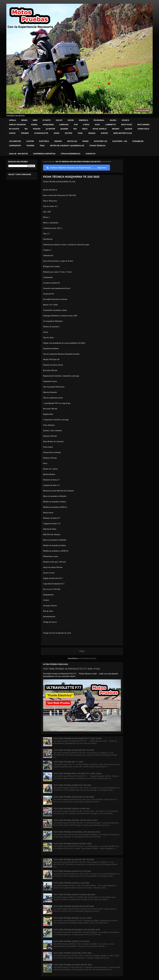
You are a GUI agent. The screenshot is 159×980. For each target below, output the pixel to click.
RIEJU (85, 129)
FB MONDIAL (99, 120)
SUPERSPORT (15, 146)
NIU (26, 129)
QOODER (64, 129)
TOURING (30, 146)
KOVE (97, 125)
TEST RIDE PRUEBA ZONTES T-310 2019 (71, 941)
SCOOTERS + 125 (120, 141)
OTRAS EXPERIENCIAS (70, 154)
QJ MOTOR (50, 129)
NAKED (85, 141)
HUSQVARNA (48, 125)
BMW (35, 120)
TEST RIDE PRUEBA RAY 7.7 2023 (68, 762)
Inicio (82, 651)
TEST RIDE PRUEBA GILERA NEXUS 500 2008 (74, 797)
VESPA (57, 133)
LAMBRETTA (110, 125)
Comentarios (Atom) (88, 658)
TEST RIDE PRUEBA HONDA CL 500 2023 (71, 883)
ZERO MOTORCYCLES (123, 133)
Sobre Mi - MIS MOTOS (18, 154)
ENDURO (58, 141)
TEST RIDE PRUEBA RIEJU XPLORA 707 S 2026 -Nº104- (78, 773)
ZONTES (104, 133)
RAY (75, 129)
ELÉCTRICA (44, 141)
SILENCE (129, 129)
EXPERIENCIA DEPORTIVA (44, 154)
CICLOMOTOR (15, 141)
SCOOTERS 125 (100, 141)
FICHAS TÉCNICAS (98, 146)
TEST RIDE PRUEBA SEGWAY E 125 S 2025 (72, 918)
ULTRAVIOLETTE (41, 133)
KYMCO (86, 125)
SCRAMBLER (138, 141)
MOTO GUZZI (127, 125)
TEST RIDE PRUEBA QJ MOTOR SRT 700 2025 (74, 750)
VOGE (80, 133)
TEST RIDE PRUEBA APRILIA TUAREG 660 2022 (74, 895)
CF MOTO (47, 120)
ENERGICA (84, 120)
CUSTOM (30, 141)
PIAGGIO (37, 129)
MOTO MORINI (143, 125)
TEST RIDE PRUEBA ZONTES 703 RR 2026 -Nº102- (76, 820)
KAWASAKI (64, 125)
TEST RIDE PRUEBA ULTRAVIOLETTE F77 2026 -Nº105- (72, 669)
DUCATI (59, 120)
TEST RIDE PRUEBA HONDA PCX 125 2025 (72, 785)
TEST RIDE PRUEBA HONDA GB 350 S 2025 (72, 844)
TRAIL (42, 146)
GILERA (113, 120)
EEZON (71, 120)
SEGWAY (116, 129)
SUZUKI (12, 133)
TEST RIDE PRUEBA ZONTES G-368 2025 (72, 809)
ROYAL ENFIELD (100, 129)
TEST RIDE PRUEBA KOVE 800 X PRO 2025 (72, 953)
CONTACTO (90, 154)
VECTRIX (69, 133)
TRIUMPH (25, 133)
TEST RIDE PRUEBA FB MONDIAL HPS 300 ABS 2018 (77, 832)
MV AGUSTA (14, 129)
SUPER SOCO (143, 129)
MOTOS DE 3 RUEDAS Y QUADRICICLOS (67, 146)
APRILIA (13, 120)
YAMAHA (92, 133)
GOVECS (125, 120)
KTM (76, 125)
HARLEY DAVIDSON (17, 125)
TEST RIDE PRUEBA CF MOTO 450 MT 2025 (73, 965)
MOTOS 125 (72, 141)
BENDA (24, 120)
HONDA (34, 125)
